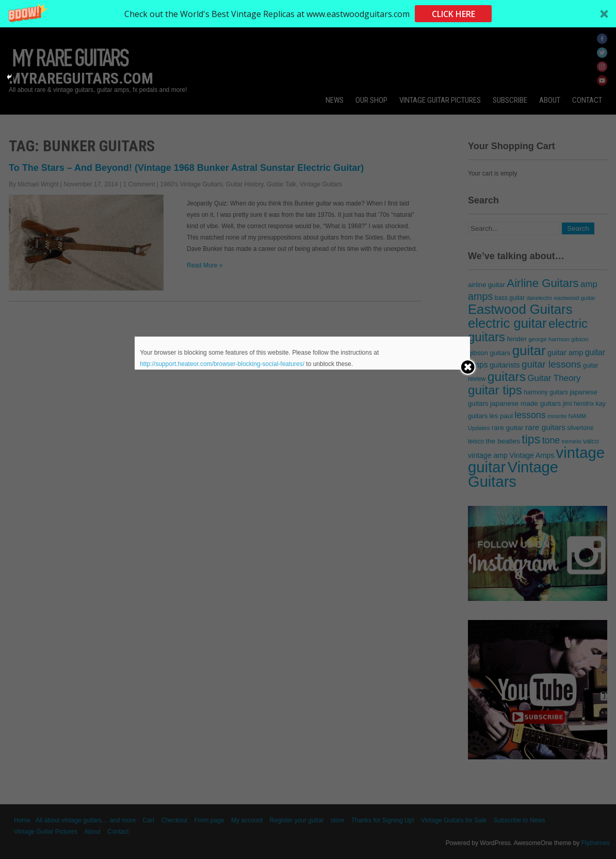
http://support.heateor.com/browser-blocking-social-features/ (222, 364)
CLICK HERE (453, 14)
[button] (308, 14)
